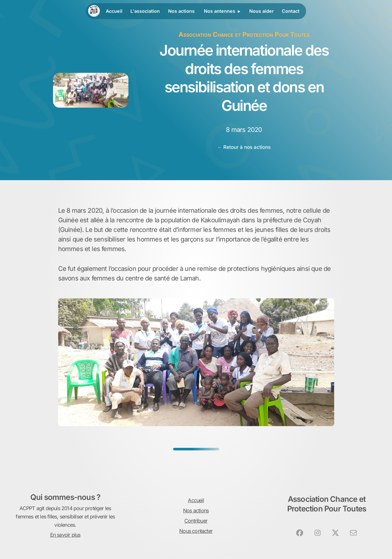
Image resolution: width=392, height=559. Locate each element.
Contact (291, 11)
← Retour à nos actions (244, 147)
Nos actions (181, 11)
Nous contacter (196, 531)
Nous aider (261, 11)
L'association (145, 11)
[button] (300, 533)
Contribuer (196, 521)
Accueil (114, 11)
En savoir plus (65, 535)
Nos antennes (219, 11)
